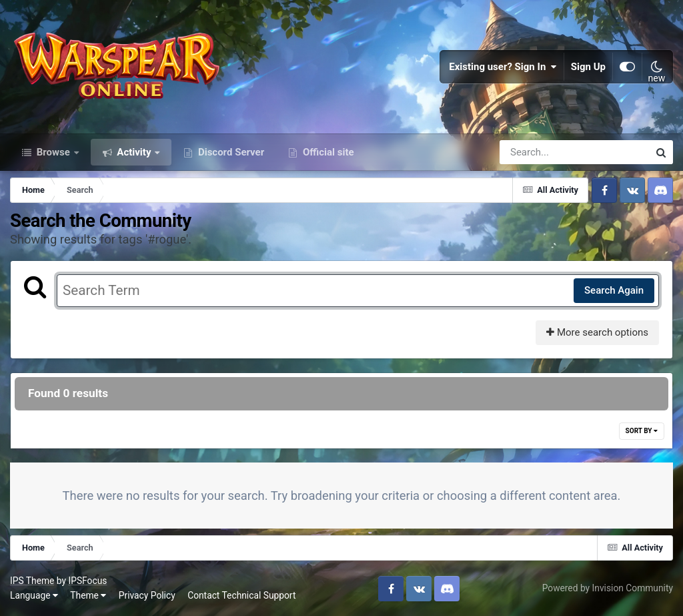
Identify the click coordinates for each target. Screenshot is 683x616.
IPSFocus (87, 581)
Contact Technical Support (241, 595)
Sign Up (588, 67)
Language (34, 595)
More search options (597, 332)
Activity (134, 152)
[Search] (536, 152)
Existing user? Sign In (503, 67)
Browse (53, 152)
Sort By (642, 431)
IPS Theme (32, 581)
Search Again (614, 290)
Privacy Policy (147, 595)
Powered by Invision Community (608, 588)
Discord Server (230, 152)
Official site (327, 152)
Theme (88, 595)
